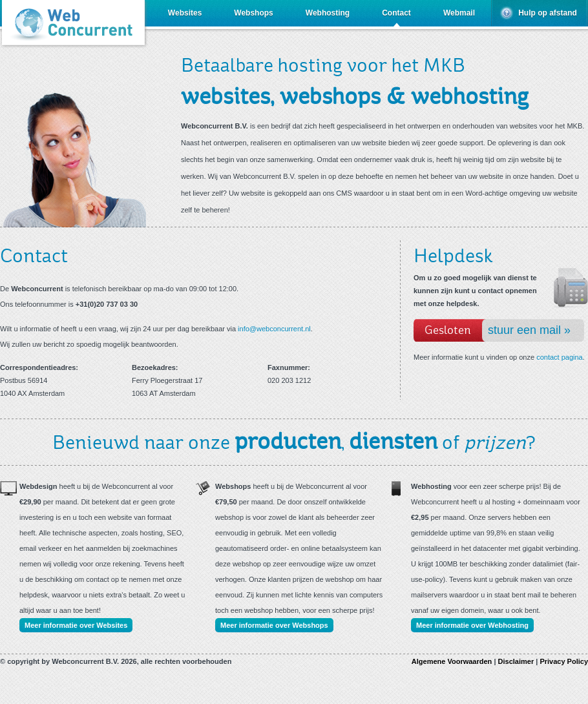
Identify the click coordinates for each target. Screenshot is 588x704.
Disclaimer (516, 661)
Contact (396, 13)
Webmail (459, 13)
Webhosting (328, 13)
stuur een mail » (529, 330)
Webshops (253, 13)
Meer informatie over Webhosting (472, 625)
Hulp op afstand (548, 13)
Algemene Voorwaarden (452, 661)
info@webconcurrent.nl (274, 329)
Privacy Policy (564, 661)
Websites (185, 13)
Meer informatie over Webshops (274, 625)
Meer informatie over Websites (76, 625)
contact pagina (560, 357)
